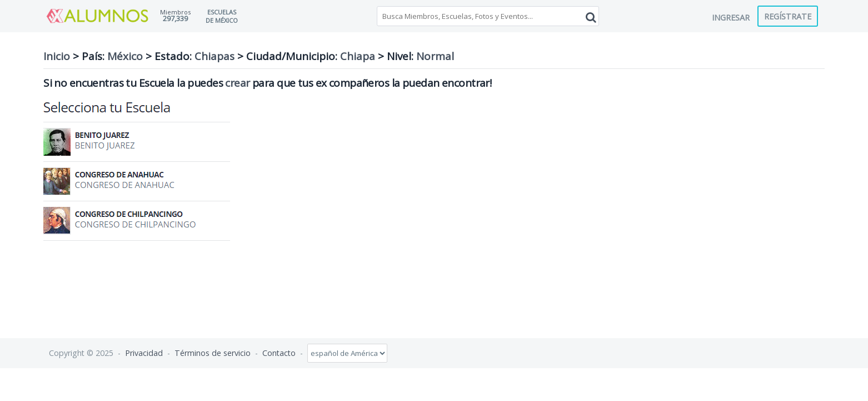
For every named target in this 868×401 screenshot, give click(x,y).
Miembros (175, 12)
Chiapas (214, 56)
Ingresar (731, 17)
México (125, 56)
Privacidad (144, 353)
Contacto (279, 353)
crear (237, 83)
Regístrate (788, 16)
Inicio (57, 56)
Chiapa (358, 56)
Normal (435, 56)
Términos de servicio (213, 353)
